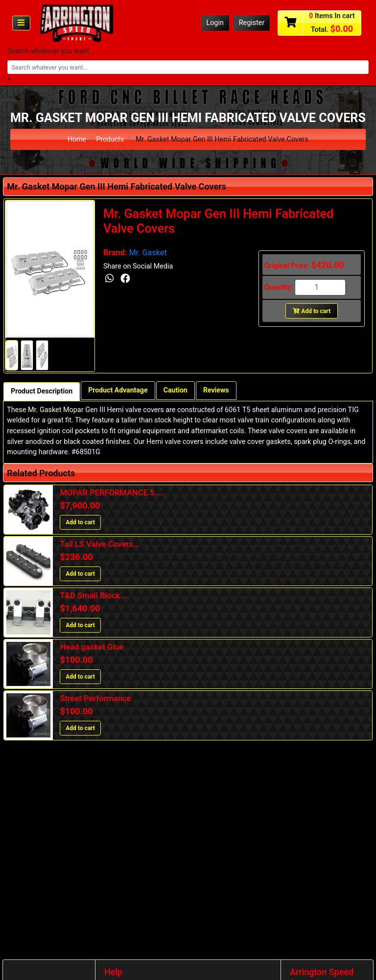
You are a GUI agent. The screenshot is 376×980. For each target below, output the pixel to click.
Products (110, 139)
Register (252, 23)
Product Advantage (120, 391)
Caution (179, 391)
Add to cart (312, 311)
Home (77, 139)
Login (215, 23)
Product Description (42, 392)
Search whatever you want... (51, 51)
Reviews (220, 391)
